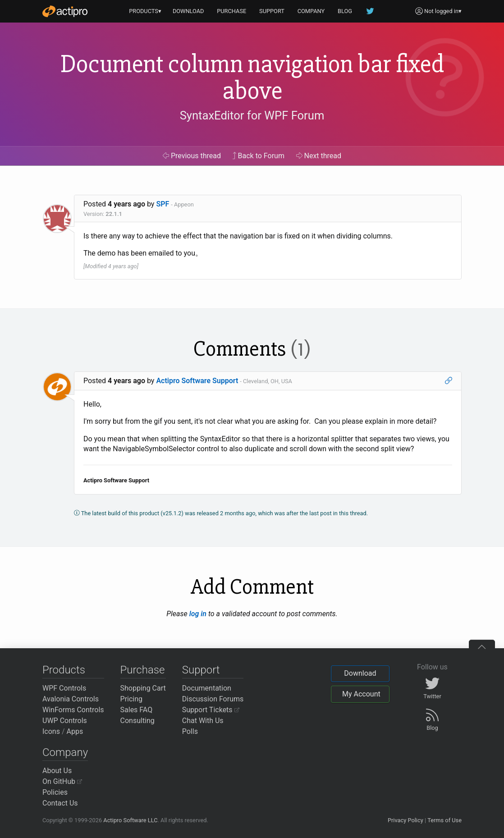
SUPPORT (272, 11)
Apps (75, 731)
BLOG (345, 11)
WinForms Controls (73, 710)
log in (198, 614)
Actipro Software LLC (130, 820)
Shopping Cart (143, 688)
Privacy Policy (405, 820)
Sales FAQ (137, 710)
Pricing (132, 699)
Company (65, 752)
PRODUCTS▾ (145, 11)
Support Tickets (211, 710)
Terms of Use (444, 820)
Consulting (137, 721)
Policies (55, 792)
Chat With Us (203, 721)
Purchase (143, 670)
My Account (361, 694)
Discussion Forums (213, 699)
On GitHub (62, 781)
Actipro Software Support (197, 381)
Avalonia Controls (71, 699)
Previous (192, 156)
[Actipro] (65, 11)
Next (319, 156)
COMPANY (311, 11)
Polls (190, 731)
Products (64, 670)
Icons (51, 731)
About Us (57, 771)
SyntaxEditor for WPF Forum (252, 115)
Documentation (207, 688)
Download (360, 673)
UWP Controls (65, 721)
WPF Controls (64, 688)
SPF (163, 204)
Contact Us (60, 803)
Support (201, 670)
